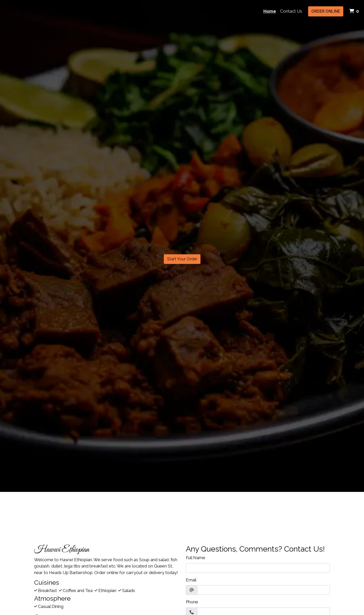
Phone (192, 602)
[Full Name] (258, 568)
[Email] (264, 590)
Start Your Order (182, 259)
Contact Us (291, 11)
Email (191, 580)
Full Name (196, 558)
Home (270, 11)
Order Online (326, 11)
